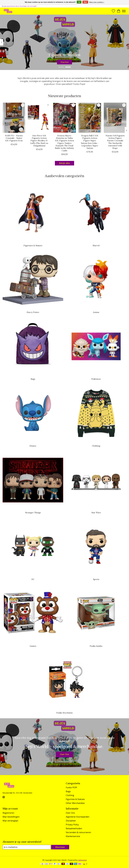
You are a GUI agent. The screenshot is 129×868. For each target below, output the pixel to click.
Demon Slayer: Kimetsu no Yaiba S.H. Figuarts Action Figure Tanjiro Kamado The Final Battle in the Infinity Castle (64, 143)
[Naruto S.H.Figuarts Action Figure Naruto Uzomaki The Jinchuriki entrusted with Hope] (115, 118)
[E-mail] (27, 847)
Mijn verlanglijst (10, 821)
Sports (96, 579)
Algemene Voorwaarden (78, 817)
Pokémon (96, 379)
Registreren (8, 813)
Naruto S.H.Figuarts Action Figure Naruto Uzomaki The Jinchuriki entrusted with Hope (115, 142)
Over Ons (64, 754)
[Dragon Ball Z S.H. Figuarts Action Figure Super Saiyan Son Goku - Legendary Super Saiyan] (90, 118)
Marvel (96, 245)
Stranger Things (33, 513)
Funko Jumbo (96, 646)
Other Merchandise (75, 803)
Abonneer (60, 847)
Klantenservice (73, 836)
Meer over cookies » (97, 2)
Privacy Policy (72, 825)
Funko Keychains (64, 713)
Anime (96, 312)
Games (33, 646)
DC (33, 579)
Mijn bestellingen (11, 817)
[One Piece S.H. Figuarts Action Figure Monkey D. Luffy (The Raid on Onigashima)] (39, 118)
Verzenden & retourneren (78, 832)
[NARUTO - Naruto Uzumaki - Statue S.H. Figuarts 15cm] (14, 118)
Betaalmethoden (74, 828)
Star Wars (96, 513)
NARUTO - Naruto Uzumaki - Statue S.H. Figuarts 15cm (14, 138)
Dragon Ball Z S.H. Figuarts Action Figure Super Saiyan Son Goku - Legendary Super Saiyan (90, 142)
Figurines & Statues (33, 245)
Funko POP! (71, 787)
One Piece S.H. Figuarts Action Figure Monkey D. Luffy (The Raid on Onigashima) (39, 141)
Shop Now (64, 62)
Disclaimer (71, 821)
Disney (33, 446)
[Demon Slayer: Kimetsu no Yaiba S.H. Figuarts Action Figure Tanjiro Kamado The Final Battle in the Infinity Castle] (64, 118)
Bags (33, 379)
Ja (79, 2)
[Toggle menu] (124, 11)
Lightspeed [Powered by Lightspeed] (82, 860)
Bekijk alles (64, 163)
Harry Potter (33, 312)
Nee (85, 2)
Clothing (96, 446)
